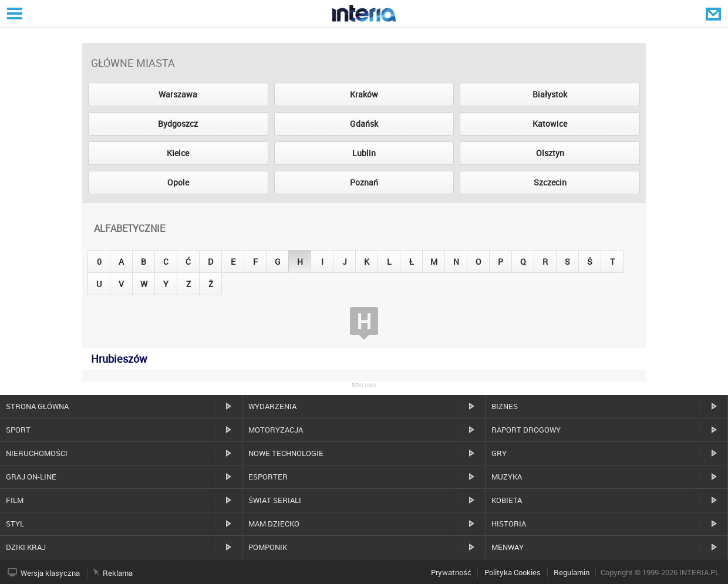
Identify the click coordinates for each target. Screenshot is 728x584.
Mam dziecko (274, 524)
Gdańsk (364, 124)
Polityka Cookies (513, 572)
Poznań (364, 182)
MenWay (508, 547)
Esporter (268, 477)
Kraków (364, 94)
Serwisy (14, 13)
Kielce (178, 153)
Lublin (364, 153)
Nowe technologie (286, 453)
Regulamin (572, 572)
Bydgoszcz (178, 124)
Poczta (714, 13)
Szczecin (550, 182)
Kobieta (507, 500)
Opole (178, 182)
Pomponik (268, 547)
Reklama (118, 573)
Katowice (550, 124)
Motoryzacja (276, 430)
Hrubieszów (119, 359)
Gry (499, 453)
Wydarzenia (272, 406)
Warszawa (178, 94)
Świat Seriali (275, 500)
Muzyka (507, 477)
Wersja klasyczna (50, 573)
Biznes (505, 406)
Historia (509, 524)
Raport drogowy (526, 430)
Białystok (550, 94)
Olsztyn (550, 153)
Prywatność (451, 572)
